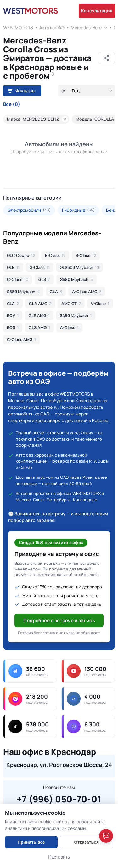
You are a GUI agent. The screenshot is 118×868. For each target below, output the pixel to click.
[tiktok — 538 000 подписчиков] (30, 726)
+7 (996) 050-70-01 (59, 798)
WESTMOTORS (18, 28)
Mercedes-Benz (87, 28)
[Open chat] (106, 836)
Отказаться (86, 842)
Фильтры (22, 91)
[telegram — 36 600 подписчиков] (30, 671)
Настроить (59, 857)
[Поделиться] (106, 58)
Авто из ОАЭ (52, 28)
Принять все (31, 842)
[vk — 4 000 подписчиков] (88, 699)
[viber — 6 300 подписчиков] (88, 726)
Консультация (97, 11)
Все (12, 104)
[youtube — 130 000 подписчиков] (88, 671)
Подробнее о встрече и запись (59, 620)
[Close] (107, 805)
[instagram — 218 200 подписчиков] (30, 699)
